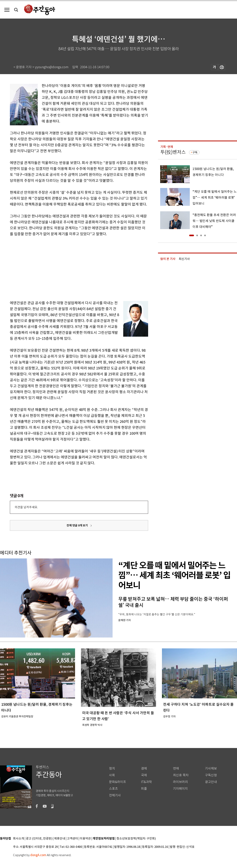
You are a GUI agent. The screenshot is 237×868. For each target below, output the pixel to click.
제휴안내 (60, 839)
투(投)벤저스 (173, 152)
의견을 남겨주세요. (26, 507)
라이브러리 (180, 782)
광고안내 (211, 782)
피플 (144, 789)
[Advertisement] (69, 268)
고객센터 (72, 839)
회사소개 (19, 839)
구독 (195, 152)
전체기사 (115, 795)
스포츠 (113, 789)
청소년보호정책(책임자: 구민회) (136, 839)
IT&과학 (146, 782)
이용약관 (85, 839)
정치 (112, 768)
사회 (112, 775)
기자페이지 (180, 789)
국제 (144, 775)
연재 (176, 768)
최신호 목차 (181, 775)
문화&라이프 (118, 782)
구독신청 (211, 775)
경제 (144, 768)
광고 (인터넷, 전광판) (39, 839)
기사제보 (211, 768)
